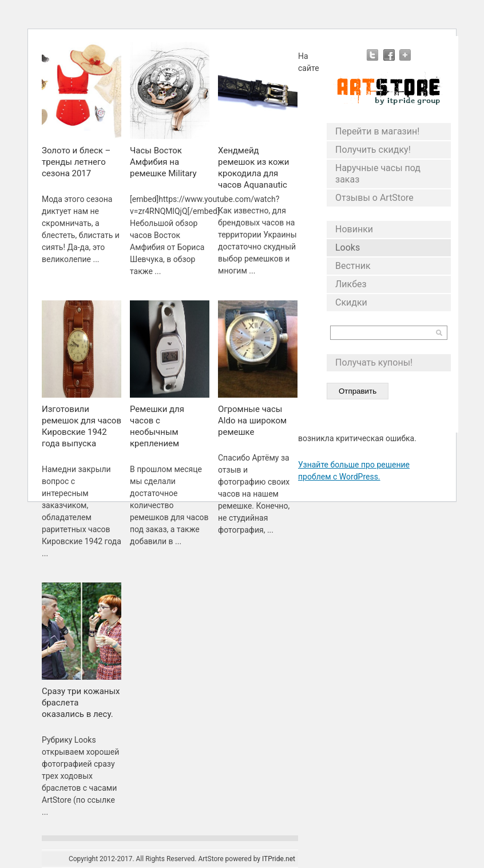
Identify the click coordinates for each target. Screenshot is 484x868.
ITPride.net (279, 859)
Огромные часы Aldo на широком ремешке (252, 421)
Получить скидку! (373, 150)
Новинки (354, 229)
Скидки (351, 302)
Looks (348, 247)
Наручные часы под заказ (378, 174)
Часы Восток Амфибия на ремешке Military (163, 162)
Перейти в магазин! (377, 131)
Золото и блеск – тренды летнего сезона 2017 (76, 162)
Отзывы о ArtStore (374, 198)
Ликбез (351, 284)
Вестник (353, 266)
